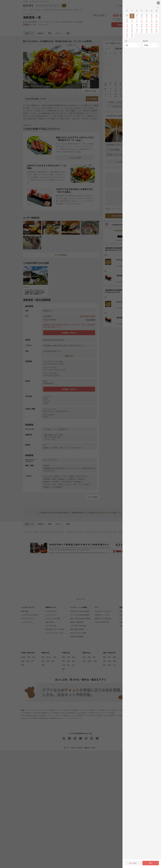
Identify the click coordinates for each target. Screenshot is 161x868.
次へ (151, 863)
